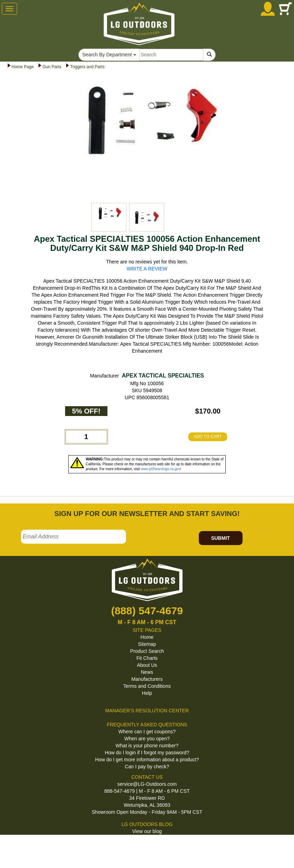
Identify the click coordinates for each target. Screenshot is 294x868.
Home (147, 637)
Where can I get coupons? (147, 732)
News (147, 672)
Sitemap (147, 644)
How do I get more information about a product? (147, 760)
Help (147, 693)
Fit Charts (147, 658)
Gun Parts (52, 67)
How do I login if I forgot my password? (147, 753)
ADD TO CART (208, 437)
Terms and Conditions (147, 686)
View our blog (147, 831)
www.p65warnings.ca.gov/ (161, 469)
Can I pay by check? (147, 767)
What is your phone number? (147, 746)
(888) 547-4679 (147, 611)
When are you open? (147, 739)
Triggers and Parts (87, 67)
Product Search (147, 651)
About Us (147, 665)
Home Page (23, 67)
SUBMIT (220, 538)
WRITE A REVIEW (147, 269)
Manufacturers (147, 679)
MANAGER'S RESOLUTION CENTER (147, 711)
